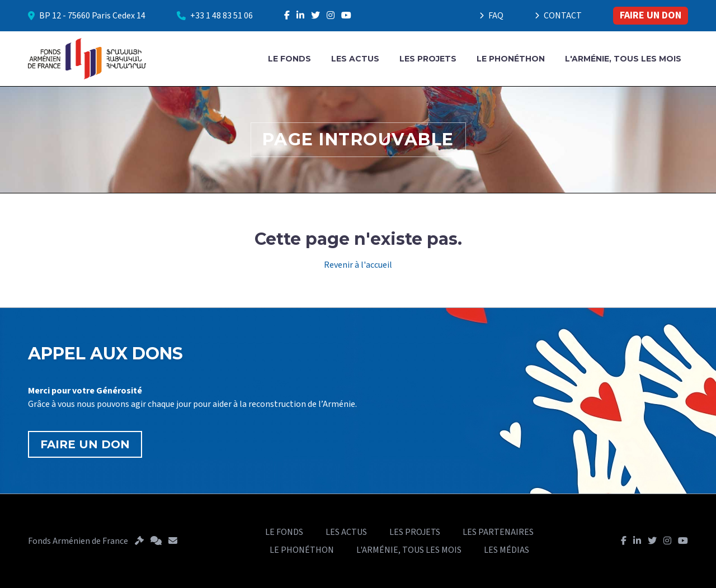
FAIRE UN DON (651, 15)
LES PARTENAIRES (498, 532)
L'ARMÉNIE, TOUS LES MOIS (623, 59)
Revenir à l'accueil (358, 265)
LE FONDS (289, 59)
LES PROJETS (428, 59)
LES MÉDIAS (507, 550)
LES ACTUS (355, 59)
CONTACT (558, 16)
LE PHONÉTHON (511, 59)
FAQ (491, 16)
